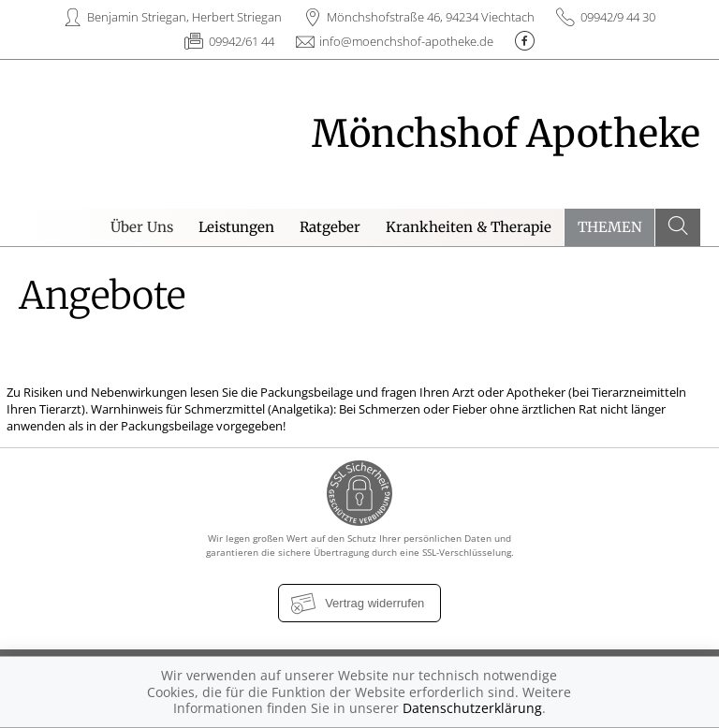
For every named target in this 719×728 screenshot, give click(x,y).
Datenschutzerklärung (472, 708)
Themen (610, 227)
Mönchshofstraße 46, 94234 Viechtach (431, 17)
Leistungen (236, 227)
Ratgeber (330, 227)
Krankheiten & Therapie (469, 227)
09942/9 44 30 (618, 17)
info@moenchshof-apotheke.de (406, 41)
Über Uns (142, 227)
